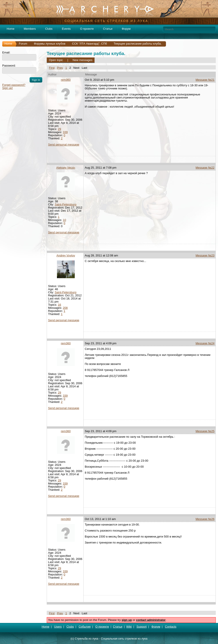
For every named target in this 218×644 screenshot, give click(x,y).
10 (64, 220)
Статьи (108, 29)
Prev (60, 68)
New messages (82, 60)
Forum (23, 44)
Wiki (129, 627)
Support (142, 627)
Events (66, 29)
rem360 (66, 80)
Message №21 (205, 80)
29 (59, 129)
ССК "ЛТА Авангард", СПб (90, 44)
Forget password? (14, 85)
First (52, 68)
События (85, 627)
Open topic (56, 60)
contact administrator (151, 620)
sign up (127, 620)
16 (59, 305)
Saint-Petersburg (66, 204)
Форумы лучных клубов (50, 44)
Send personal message (64, 145)
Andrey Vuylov (66, 255)
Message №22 (205, 168)
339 (65, 132)
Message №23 (205, 255)
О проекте (87, 29)
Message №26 (205, 519)
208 (65, 308)
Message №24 (205, 343)
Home (11, 29)
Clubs (49, 29)
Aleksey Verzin (66, 168)
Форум (126, 29)
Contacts (171, 627)
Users (58, 627)
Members (30, 29)
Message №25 (205, 431)
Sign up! (8, 88)
